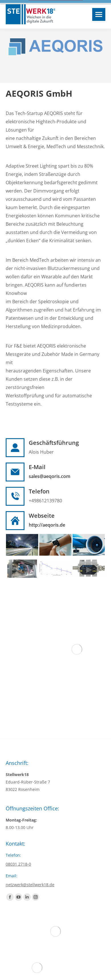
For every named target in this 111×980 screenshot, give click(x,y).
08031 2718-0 (18, 864)
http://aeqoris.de (47, 525)
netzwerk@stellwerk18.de (30, 885)
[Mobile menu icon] (99, 14)
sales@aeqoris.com (50, 476)
